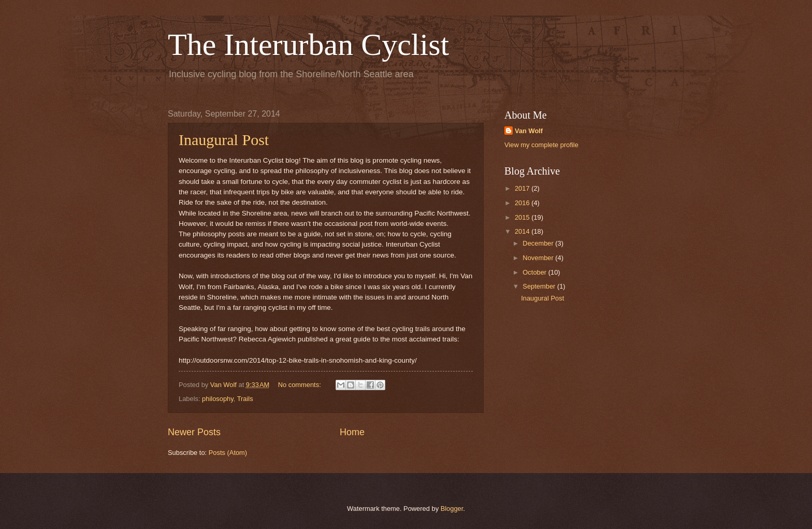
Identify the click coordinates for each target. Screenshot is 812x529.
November (539, 258)
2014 (523, 231)
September (540, 286)
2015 (523, 217)
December (539, 243)
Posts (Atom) (228, 453)
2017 (523, 188)
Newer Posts (194, 432)
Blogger (452, 509)
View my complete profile (541, 145)
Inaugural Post (224, 140)
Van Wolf (529, 131)
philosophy (218, 399)
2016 (523, 203)
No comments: (301, 385)
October (535, 272)
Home (352, 432)
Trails (245, 399)
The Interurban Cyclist (308, 45)
